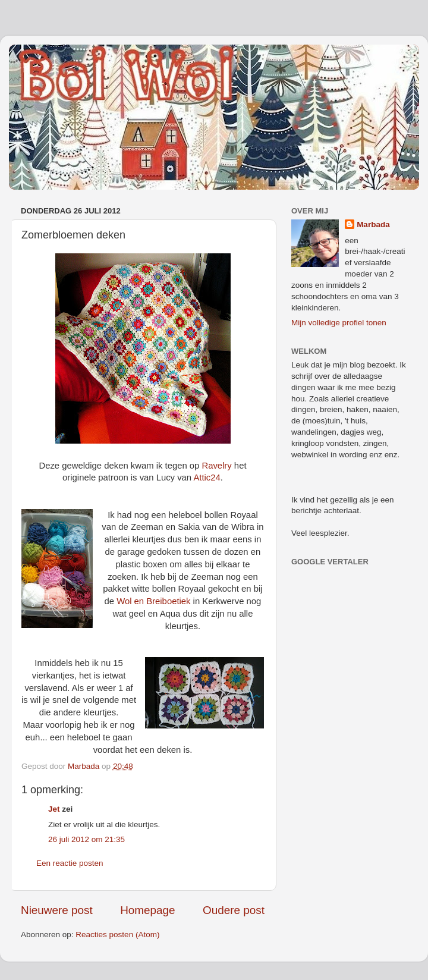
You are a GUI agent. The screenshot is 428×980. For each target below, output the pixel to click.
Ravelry (216, 466)
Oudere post (234, 910)
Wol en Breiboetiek (153, 601)
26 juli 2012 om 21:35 (86, 839)
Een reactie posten (70, 863)
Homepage (147, 910)
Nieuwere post (57, 910)
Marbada (373, 224)
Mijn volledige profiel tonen (339, 323)
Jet (54, 809)
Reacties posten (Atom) (117, 935)
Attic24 (207, 478)
